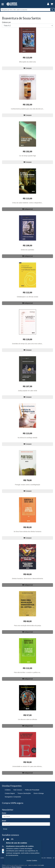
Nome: (4, 813)
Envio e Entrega (39, 793)
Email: (4, 821)
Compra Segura (10, 793)
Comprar (28, 68)
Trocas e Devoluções (24, 793)
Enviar (5, 829)
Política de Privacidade (32, 790)
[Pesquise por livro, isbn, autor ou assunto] (25, 10)
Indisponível (27, 209)
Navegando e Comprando (13, 797)
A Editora (8, 790)
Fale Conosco (18, 790)
